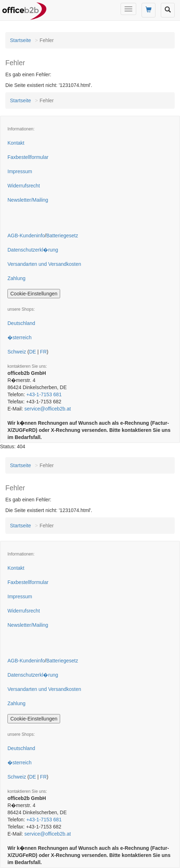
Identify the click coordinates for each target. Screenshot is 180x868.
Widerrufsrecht (24, 186)
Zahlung (17, 278)
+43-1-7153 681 (44, 394)
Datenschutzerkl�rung (33, 250)
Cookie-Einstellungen (34, 294)
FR (44, 352)
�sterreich (20, 337)
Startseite (20, 40)
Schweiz (17, 352)
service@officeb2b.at (47, 409)
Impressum (20, 171)
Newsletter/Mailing (28, 200)
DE (33, 352)
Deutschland (21, 323)
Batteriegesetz (62, 236)
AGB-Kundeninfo (26, 236)
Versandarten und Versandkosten (44, 264)
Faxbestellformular (28, 157)
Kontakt (16, 143)
